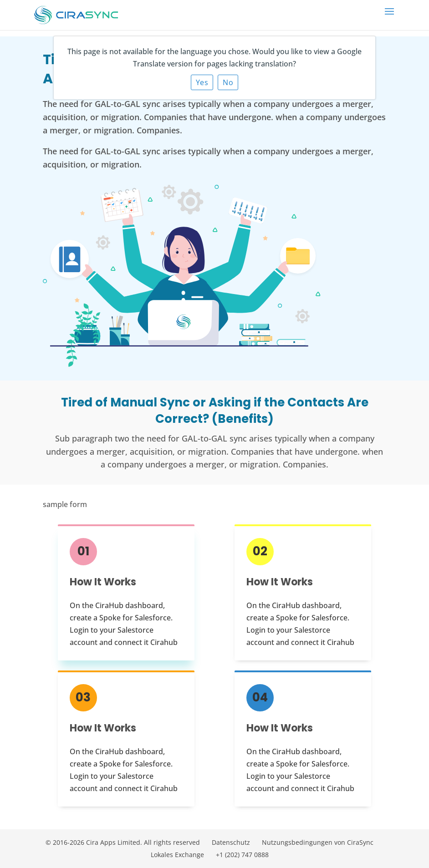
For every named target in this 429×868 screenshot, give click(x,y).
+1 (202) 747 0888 (242, 855)
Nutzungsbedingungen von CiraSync (318, 842)
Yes (202, 82)
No (228, 82)
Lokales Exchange (177, 855)
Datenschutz (231, 842)
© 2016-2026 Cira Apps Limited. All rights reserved (123, 842)
